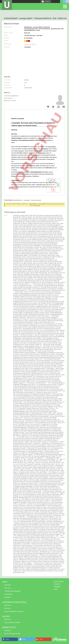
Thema (6, 35)
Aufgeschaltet (8, 88)
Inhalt (6, 215)
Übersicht (8, 605)
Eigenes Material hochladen (14, 611)
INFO (5, 582)
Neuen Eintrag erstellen (13, 634)
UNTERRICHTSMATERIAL (15, 602)
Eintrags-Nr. (7, 80)
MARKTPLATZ (9, 627)
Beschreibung (8, 27)
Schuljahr (7, 38)
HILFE (56, 589)
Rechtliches (8, 594)
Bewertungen (8, 44)
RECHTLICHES (59, 582)
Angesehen (7, 82)
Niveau (6, 41)
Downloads (7, 85)
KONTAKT (57, 584)
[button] (10, 639)
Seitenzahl (7, 47)
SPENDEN (57, 587)
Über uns (8, 588)
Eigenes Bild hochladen (12, 622)
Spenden (8, 597)
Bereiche (8, 608)
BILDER (6, 616)
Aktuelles (8, 585)
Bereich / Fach (8, 33)
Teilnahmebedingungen (13, 591)
